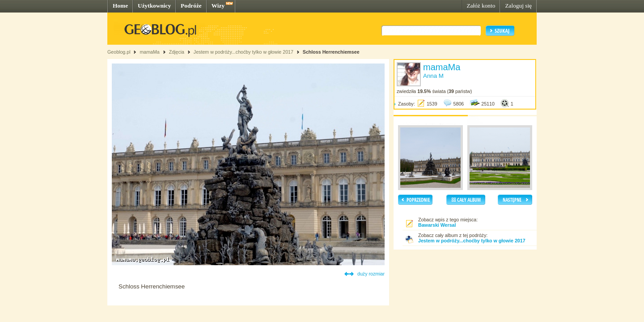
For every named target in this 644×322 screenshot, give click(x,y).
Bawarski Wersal (437, 225)
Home (120, 6)
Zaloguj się (518, 6)
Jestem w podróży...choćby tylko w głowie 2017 (244, 52)
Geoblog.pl (119, 52)
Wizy (218, 6)
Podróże (191, 6)
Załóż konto (481, 6)
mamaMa (149, 52)
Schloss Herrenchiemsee (331, 52)
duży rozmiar (371, 274)
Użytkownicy (154, 6)
